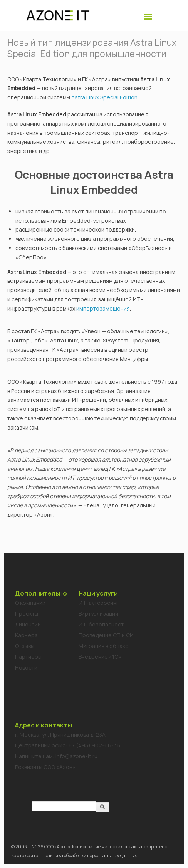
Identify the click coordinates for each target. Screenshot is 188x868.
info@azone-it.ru (76, 756)
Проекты (27, 614)
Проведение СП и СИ (106, 635)
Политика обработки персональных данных (89, 855)
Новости (26, 667)
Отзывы (25, 646)
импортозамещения (103, 308)
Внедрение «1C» (100, 657)
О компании (30, 603)
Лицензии (28, 624)
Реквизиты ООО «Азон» (45, 767)
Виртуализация (98, 614)
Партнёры (28, 657)
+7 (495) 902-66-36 (94, 745)
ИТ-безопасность (103, 624)
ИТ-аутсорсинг (99, 603)
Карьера (26, 635)
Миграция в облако (104, 646)
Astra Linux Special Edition (104, 97)
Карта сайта (25, 855)
